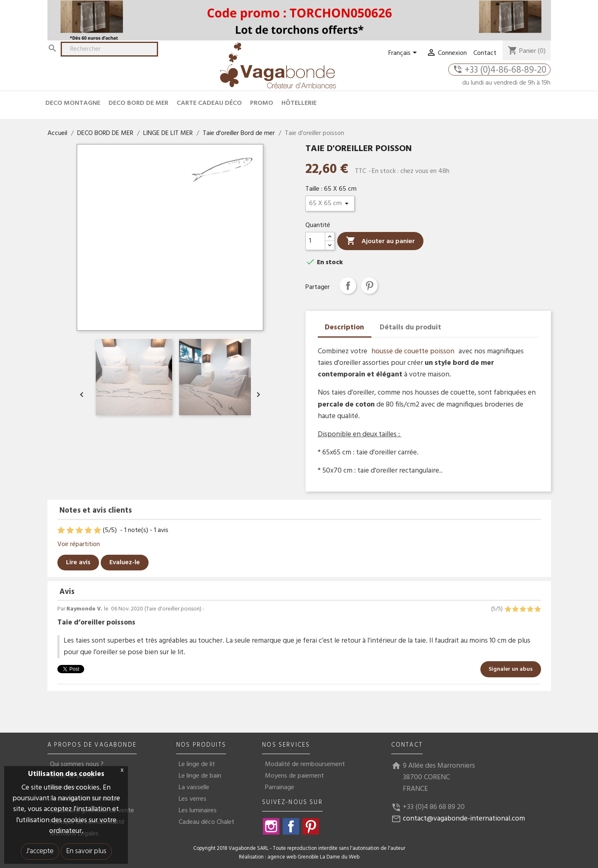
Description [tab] (344, 328)
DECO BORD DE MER (138, 103)
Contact (485, 53)
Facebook (291, 826)
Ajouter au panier (380, 241)
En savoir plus (86, 851)
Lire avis (78, 563)
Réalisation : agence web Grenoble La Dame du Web (299, 857)
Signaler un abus (511, 669)
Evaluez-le (125, 563)
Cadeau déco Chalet (207, 822)
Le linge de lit (197, 764)
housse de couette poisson (413, 351)
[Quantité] (315, 241)
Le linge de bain (200, 776)
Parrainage (280, 788)
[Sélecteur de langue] (404, 53)
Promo (262, 103)
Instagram (271, 826)
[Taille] (330, 203)
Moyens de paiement (294, 776)
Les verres (193, 799)
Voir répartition (79, 544)
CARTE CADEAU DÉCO (209, 103)
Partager (348, 286)
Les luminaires (198, 811)
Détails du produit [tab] (410, 328)
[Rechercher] (109, 49)
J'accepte (40, 851)
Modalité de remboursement (305, 764)
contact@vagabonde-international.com (464, 819)
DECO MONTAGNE (73, 103)
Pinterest (369, 286)
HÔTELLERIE (299, 103)
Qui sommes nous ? (77, 764)
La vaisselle (194, 788)
